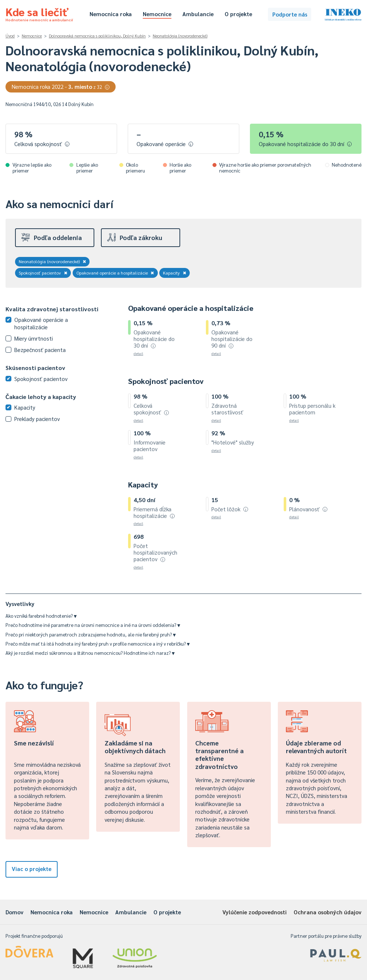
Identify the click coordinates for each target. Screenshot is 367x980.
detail (138, 353)
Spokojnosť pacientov (43, 273)
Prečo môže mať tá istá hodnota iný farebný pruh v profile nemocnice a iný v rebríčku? (98, 644)
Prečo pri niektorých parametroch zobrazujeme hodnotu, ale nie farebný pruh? (91, 634)
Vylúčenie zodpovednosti (255, 912)
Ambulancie (198, 14)
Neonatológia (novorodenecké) (180, 36)
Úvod (10, 36)
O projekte (238, 14)
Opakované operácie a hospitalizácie (115, 273)
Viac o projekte (32, 869)
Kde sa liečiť (39, 13)
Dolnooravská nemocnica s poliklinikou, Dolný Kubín (97, 36)
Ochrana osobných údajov (328, 912)
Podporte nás (290, 14)
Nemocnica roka (111, 14)
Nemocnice (157, 14)
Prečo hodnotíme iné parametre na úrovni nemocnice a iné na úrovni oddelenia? (93, 625)
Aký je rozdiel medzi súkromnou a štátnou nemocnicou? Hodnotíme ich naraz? (90, 653)
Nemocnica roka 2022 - (61, 86)
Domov (14, 912)
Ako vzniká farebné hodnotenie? (41, 616)
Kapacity (175, 273)
